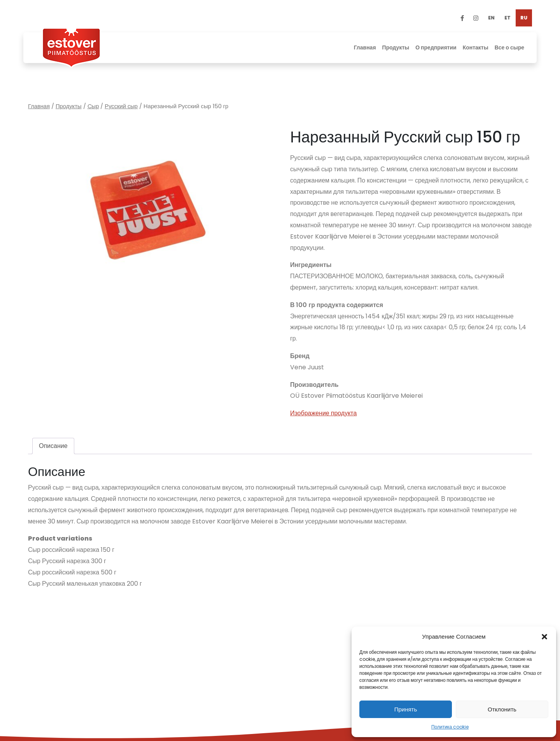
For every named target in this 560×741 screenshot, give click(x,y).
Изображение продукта (323, 413)
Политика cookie (450, 727)
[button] (544, 637)
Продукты (69, 106)
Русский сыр (121, 106)
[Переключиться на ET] (507, 18)
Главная (39, 106)
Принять (406, 709)
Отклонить (502, 709)
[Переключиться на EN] (491, 18)
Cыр (93, 106)
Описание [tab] (53, 446)
